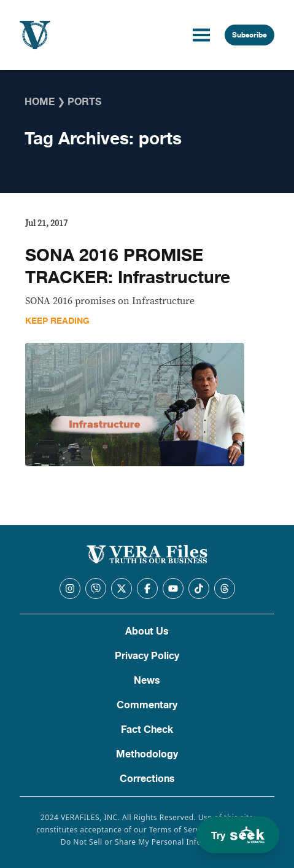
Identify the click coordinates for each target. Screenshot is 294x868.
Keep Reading (57, 321)
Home (40, 102)
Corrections (147, 779)
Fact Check (147, 730)
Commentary (147, 705)
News (147, 681)
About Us (147, 631)
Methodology (147, 754)
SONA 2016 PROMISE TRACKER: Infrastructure (128, 267)
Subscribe (250, 35)
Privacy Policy (147, 656)
